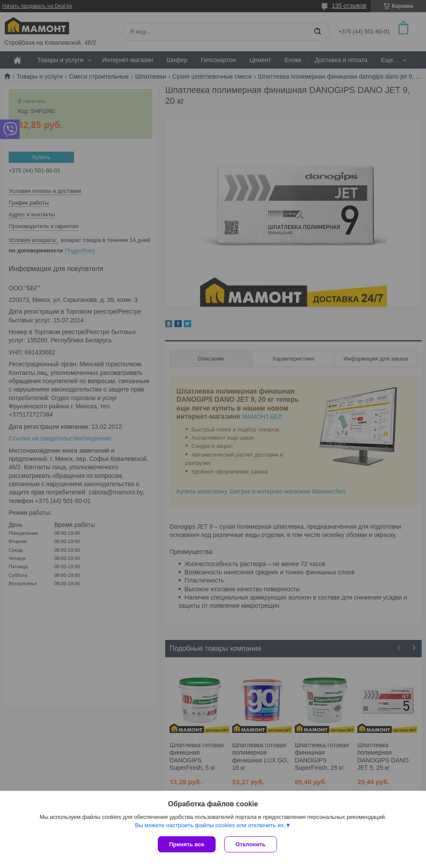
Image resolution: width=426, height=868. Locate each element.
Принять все (187, 844)
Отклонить (251, 844)
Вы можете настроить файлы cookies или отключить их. (210, 825)
